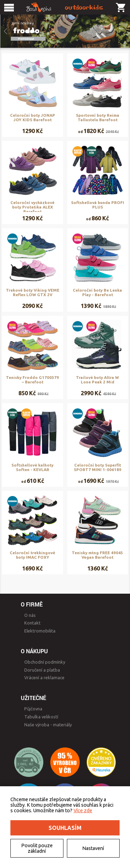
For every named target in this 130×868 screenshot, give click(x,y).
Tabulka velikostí (41, 717)
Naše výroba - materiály (48, 725)
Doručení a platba (42, 670)
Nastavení (93, 848)
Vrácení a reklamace (44, 677)
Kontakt (32, 623)
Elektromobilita (40, 631)
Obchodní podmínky (45, 662)
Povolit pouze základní (37, 848)
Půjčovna (33, 709)
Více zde (83, 811)
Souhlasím (65, 828)
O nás (30, 615)
